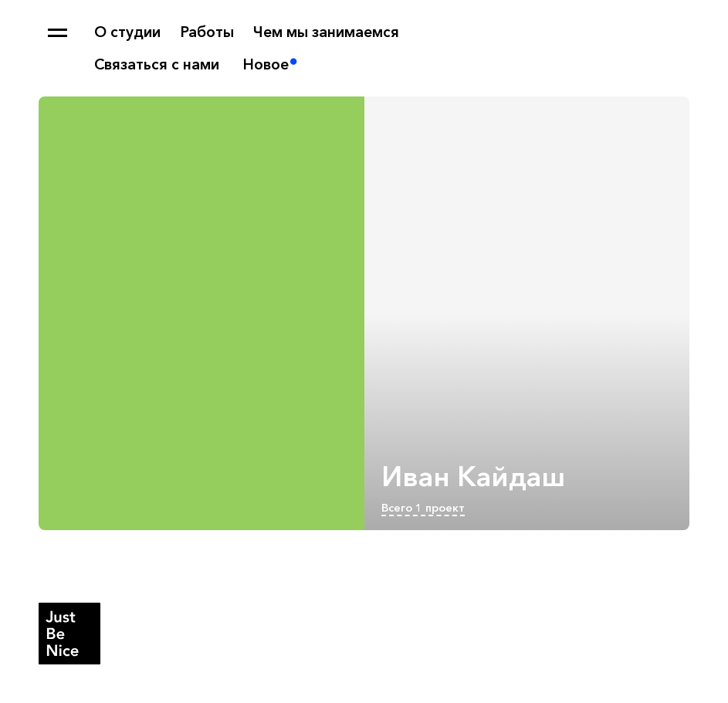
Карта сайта (58, 33)
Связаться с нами (157, 64)
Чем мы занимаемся (326, 32)
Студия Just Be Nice (69, 634)
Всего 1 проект (423, 508)
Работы (207, 32)
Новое (266, 64)
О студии (127, 32)
